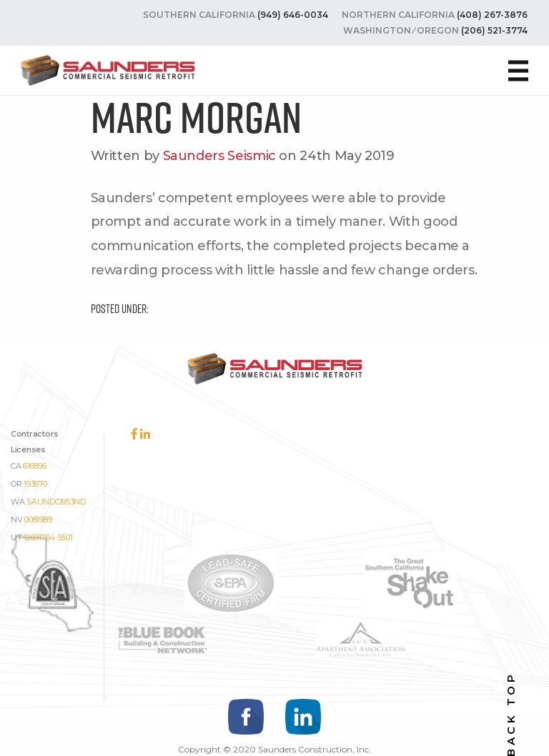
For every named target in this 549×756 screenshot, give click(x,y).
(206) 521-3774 (494, 30)
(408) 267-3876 (492, 15)
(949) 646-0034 (293, 15)
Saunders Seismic (219, 156)
